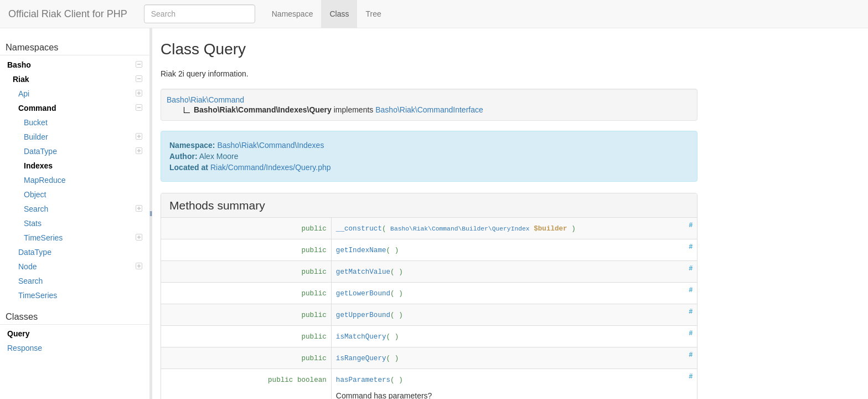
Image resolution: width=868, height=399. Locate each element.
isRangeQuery (361, 359)
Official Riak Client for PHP (68, 14)
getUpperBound (363, 315)
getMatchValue (363, 272)
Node (80, 267)
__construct (359, 229)
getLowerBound (363, 294)
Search (83, 209)
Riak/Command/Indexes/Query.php (271, 167)
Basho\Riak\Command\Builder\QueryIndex (460, 229)
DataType (83, 151)
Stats (33, 223)
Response (25, 348)
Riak (77, 79)
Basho (75, 65)
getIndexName (361, 250)
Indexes (38, 166)
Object (35, 195)
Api (80, 94)
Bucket (36, 122)
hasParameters (363, 380)
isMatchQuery (361, 337)
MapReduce (45, 180)
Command (80, 108)
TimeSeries (83, 238)
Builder (83, 137)
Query (18, 334)
